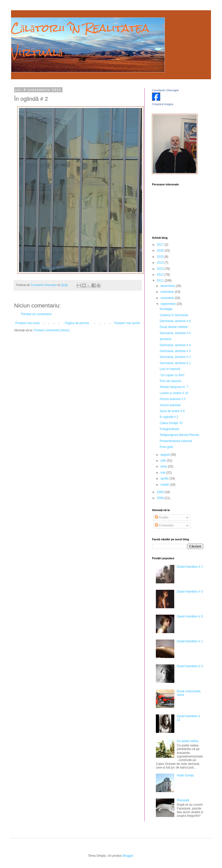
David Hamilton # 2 (190, 567)
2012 (161, 275)
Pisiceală (183, 800)
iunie (164, 466)
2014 (161, 263)
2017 (161, 245)
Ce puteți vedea (188, 741)
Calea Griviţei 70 (171, 423)
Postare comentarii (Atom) (52, 330)
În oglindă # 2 (169, 417)
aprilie (165, 478)
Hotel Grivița (185, 775)
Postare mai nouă (27, 323)
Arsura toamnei (170, 405)
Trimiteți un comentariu (36, 314)
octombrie (168, 298)
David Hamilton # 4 (190, 666)
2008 (161, 498)
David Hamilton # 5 (190, 616)
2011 (161, 281)
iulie (164, 461)
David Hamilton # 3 (190, 592)
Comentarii (164, 525)
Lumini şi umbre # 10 (174, 393)
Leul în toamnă (170, 369)
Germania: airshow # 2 (175, 357)
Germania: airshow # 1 (175, 363)
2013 (161, 269)
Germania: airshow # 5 (175, 333)
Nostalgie (166, 309)
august (165, 455)
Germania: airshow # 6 (175, 321)
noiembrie (168, 292)
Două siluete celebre (174, 327)
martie (165, 485)
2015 (161, 257)
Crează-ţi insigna (163, 104)
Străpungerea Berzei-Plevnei (179, 435)
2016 (161, 251)
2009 (161, 492)
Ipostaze (165, 339)
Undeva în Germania (174, 315)
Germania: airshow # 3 (175, 351)
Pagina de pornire (77, 323)
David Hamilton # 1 (190, 641)
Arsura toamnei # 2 (173, 399)
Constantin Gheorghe (165, 90)
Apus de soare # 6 (172, 411)
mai (163, 473)
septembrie (169, 304)
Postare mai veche (127, 323)
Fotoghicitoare (169, 429)
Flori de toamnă (170, 381)
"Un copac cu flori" (172, 375)
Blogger (128, 856)
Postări (162, 517)
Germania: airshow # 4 (175, 345)
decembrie (168, 286)
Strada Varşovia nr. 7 (174, 387)
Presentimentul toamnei (176, 441)
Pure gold (166, 447)
